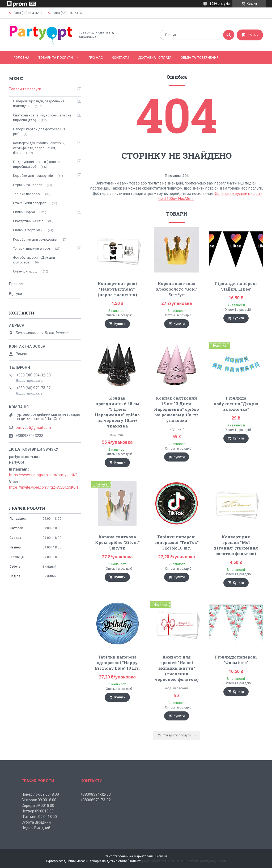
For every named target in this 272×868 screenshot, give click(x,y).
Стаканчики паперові (30, 203)
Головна (22, 58)
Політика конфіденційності (206, 861)
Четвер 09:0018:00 (38, 811)
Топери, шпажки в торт (32, 248)
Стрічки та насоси (28, 185)
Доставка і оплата (155, 58)
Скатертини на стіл (28, 221)
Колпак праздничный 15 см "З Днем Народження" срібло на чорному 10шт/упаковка (117, 412)
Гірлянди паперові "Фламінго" (236, 660)
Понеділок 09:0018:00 (40, 794)
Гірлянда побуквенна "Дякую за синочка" (236, 404)
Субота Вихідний (36, 822)
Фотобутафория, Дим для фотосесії (34, 260)
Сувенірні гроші (26, 271)
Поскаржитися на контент (163, 861)
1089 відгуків (220, 4)
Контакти (120, 58)
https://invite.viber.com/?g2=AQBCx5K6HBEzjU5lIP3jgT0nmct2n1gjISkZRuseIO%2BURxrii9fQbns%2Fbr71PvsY (45, 487)
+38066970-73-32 (96, 800)
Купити (120, 324)
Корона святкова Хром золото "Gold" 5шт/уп (177, 289)
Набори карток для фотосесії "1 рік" (39, 131)
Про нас (96, 58)
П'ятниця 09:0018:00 (39, 817)
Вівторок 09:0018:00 (39, 800)
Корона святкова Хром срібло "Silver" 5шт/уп (117, 542)
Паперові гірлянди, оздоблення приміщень (39, 104)
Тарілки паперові (27, 194)
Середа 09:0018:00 (38, 806)
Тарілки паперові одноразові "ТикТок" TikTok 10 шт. (177, 542)
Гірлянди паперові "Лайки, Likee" (236, 286)
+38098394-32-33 (96, 794)
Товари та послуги (56, 58)
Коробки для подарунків (33, 176)
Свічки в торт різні (28, 230)
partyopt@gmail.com (33, 427)
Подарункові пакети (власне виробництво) (36, 164)
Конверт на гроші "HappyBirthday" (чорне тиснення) (117, 289)
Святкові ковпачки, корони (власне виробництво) (42, 118)
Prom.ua (161, 856)
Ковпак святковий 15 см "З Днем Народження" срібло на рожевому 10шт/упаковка (177, 409)
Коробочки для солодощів (35, 239)
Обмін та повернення (200, 58)
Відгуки (16, 294)
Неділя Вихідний (36, 828)
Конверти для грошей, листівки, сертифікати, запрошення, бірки (39, 148)
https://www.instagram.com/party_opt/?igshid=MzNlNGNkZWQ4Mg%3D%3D (45, 475)
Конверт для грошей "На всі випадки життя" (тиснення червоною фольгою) (177, 668)
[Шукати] (229, 35)
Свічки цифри (24, 212)
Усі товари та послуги (174, 735)
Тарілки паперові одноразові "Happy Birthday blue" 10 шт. (117, 662)
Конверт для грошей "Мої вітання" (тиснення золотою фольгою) (236, 545)
